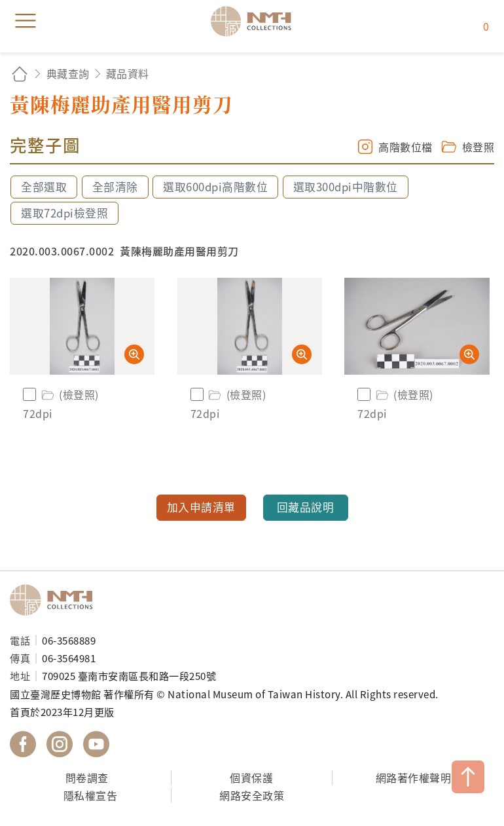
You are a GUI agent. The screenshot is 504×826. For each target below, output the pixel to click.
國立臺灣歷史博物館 (56, 600)
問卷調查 (87, 778)
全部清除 (115, 187)
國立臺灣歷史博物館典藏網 (255, 21)
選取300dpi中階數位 (346, 187)
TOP (468, 777)
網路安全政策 (252, 795)
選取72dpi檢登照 (64, 213)
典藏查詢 (68, 73)
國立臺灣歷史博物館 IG (60, 744)
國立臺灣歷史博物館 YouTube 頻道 (96, 744)
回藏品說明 (306, 507)
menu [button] (26, 21)
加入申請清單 (201, 507)
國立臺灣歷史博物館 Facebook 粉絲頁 (23, 744)
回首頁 (20, 74)
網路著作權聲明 (414, 778)
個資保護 (251, 778)
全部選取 (44, 187)
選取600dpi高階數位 (215, 187)
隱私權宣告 (91, 795)
